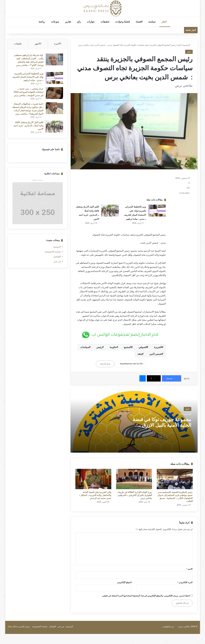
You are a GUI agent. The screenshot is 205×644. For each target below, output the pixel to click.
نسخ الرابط (105, 364)
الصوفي (143, 347)
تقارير (69, 22)
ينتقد (140, 354)
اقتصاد (140, 22)
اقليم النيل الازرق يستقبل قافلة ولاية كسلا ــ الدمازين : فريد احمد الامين (28, 129)
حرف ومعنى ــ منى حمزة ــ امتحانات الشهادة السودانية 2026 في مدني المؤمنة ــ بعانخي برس (28, 92)
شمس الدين (156, 354)
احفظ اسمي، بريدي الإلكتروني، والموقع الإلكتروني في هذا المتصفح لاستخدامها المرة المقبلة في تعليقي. (146, 596)
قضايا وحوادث (123, 22)
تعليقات (18, 44)
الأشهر (38, 44)
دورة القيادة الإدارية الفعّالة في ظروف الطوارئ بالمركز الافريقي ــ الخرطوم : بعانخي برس (135, 495)
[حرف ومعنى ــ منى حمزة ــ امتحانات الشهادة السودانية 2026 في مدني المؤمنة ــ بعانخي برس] (54, 93)
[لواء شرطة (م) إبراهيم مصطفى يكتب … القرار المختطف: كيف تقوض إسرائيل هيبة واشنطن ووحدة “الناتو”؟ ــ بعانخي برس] (54, 60)
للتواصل (57, 260)
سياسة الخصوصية (53, 256)
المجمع (128, 347)
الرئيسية (188, 45)
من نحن (57, 265)
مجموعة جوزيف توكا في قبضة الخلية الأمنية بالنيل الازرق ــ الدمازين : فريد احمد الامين (162, 425)
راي (80, 22)
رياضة (43, 22)
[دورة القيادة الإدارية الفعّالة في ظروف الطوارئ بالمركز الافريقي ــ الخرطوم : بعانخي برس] (134, 479)
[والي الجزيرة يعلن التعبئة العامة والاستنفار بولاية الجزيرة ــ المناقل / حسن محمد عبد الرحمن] (93, 479)
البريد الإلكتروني (185, 582)
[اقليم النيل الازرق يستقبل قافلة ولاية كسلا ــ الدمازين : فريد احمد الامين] (110, 211)
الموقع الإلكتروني (124, 582)
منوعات (56, 22)
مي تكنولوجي (168, 626)
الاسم (189, 569)
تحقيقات (106, 22)
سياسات (85, 347)
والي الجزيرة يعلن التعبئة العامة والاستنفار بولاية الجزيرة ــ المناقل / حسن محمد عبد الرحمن (95, 495)
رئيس (99, 347)
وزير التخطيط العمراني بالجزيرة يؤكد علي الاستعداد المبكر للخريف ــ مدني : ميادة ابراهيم (29, 77)
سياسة (153, 22)
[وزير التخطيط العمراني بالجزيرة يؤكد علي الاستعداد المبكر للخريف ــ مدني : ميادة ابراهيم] (157, 211)
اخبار (165, 22)
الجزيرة (158, 347)
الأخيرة (58, 44)
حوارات (92, 22)
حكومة (113, 347)
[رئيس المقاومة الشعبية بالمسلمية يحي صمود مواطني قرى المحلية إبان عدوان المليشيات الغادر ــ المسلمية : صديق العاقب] (175, 479)
